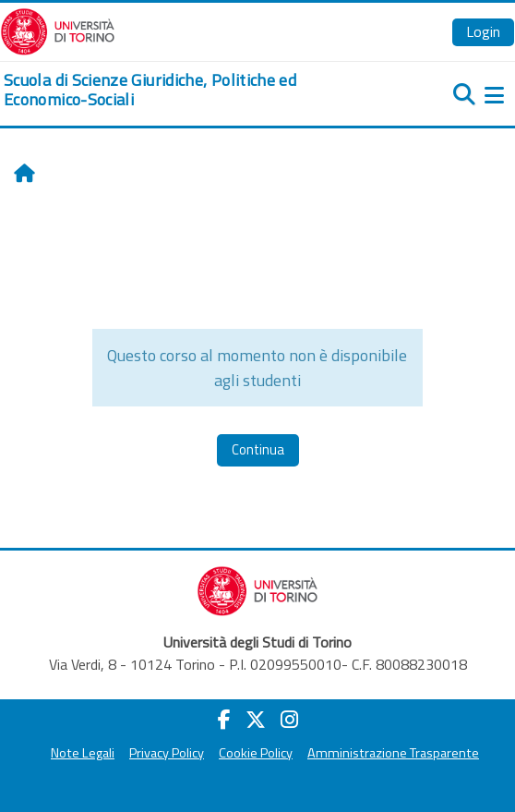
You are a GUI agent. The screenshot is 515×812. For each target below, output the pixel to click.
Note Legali (83, 753)
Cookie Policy (256, 753)
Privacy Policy (167, 753)
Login (483, 31)
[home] (172, 90)
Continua (258, 449)
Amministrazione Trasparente (393, 753)
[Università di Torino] (58, 30)
